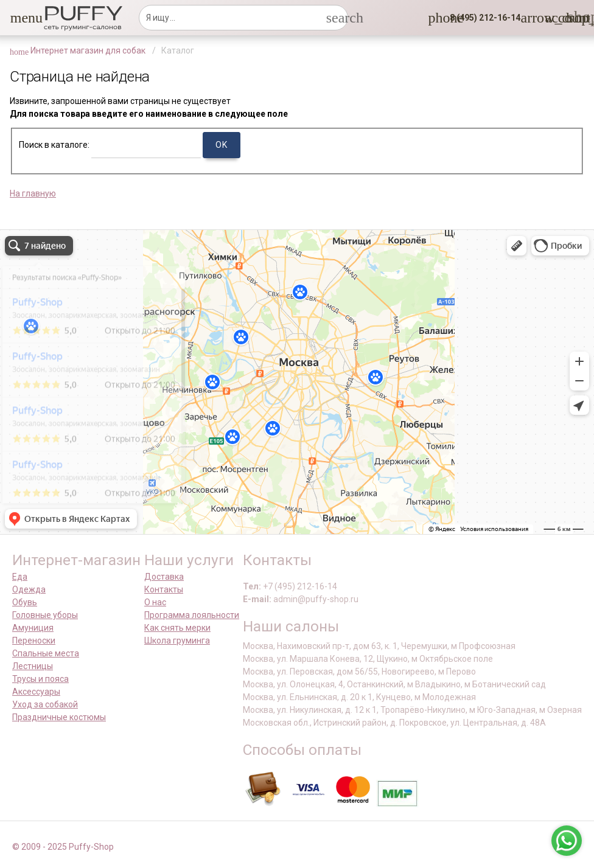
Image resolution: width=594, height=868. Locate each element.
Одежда (29, 589)
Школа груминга (177, 641)
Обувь (25, 602)
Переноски (34, 641)
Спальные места (46, 653)
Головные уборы (45, 615)
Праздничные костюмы (59, 717)
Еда (20, 577)
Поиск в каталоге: (54, 145)
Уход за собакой (45, 704)
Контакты (164, 589)
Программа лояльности (192, 615)
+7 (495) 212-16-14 (300, 586)
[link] (552, 18)
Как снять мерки (177, 628)
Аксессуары (36, 692)
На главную (33, 193)
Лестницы (33, 666)
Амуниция (33, 628)
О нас (155, 602)
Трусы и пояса (40, 679)
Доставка (164, 577)
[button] (18, 18)
